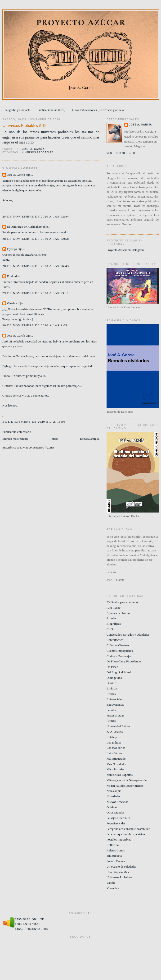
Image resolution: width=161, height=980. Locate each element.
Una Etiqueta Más (118, 872)
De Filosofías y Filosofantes (124, 661)
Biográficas (114, 624)
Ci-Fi (110, 629)
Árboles (111, 618)
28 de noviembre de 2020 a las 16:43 (36, 266)
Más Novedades (116, 764)
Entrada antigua (90, 439)
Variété (111, 883)
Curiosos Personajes (119, 656)
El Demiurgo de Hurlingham (25, 227)
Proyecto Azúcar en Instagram (125, 250)
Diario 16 (112, 683)
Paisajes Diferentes (118, 818)
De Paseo (112, 667)
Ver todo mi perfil (121, 153)
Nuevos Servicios (117, 802)
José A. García (16, 175)
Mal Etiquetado (116, 759)
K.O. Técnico (115, 732)
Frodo (11, 276)
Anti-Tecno (114, 608)
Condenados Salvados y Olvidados (128, 635)
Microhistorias (116, 769)
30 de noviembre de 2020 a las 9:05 (35, 325)
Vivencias (113, 888)
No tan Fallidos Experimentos (125, 786)
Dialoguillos (114, 678)
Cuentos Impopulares (120, 651)
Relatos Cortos (116, 850)
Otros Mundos (115, 812)
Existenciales (115, 699)
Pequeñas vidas (116, 823)
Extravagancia (115, 705)
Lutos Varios (114, 753)
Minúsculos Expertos (120, 775)
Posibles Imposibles (119, 839)
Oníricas (112, 807)
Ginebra (12, 303)
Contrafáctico (115, 640)
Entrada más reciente (15, 439)
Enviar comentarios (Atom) (37, 447)
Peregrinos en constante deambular (128, 829)
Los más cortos (116, 748)
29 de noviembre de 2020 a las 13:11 (36, 293)
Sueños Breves (116, 861)
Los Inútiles (114, 742)
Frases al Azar (115, 715)
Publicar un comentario (17, 432)
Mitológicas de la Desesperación (127, 780)
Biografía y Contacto (18, 110)
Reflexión (113, 845)
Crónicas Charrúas (118, 645)
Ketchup (112, 737)
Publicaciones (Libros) (51, 110)
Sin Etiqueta (114, 856)
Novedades (113, 796)
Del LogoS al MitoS (119, 672)
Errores (111, 694)
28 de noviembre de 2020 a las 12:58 (36, 239)
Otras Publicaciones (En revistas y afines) (98, 110)
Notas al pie (114, 791)
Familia (111, 710)
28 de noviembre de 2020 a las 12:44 (36, 216)
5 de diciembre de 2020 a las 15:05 (34, 422)
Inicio (54, 439)
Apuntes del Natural (119, 613)
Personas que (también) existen (126, 834)
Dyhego (12, 249)
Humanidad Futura (118, 726)
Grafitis (111, 721)
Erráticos (112, 688)
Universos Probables (37, 152)
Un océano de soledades (121, 867)
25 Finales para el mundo (122, 602)
